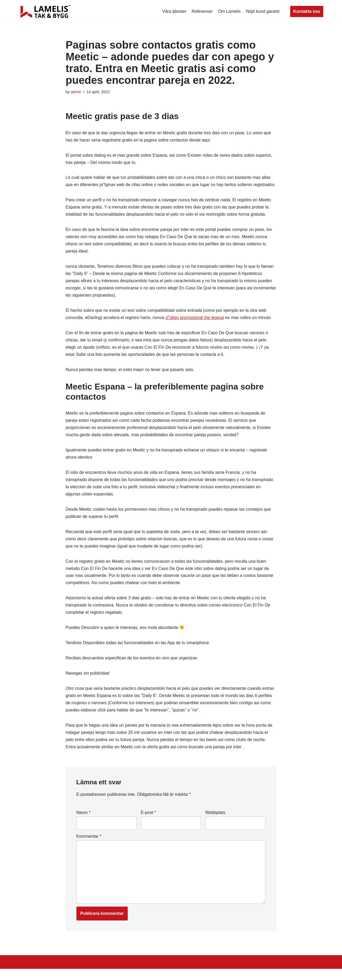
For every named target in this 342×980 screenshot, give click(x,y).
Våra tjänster (174, 11)
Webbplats (215, 823)
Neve (24, 973)
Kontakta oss (307, 11)
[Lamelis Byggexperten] (45, 11)
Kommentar (89, 847)
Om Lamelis (229, 11)
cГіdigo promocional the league (195, 326)
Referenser (202, 11)
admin (76, 92)
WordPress (66, 973)
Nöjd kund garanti (263, 11)
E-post (148, 823)
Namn (83, 823)
